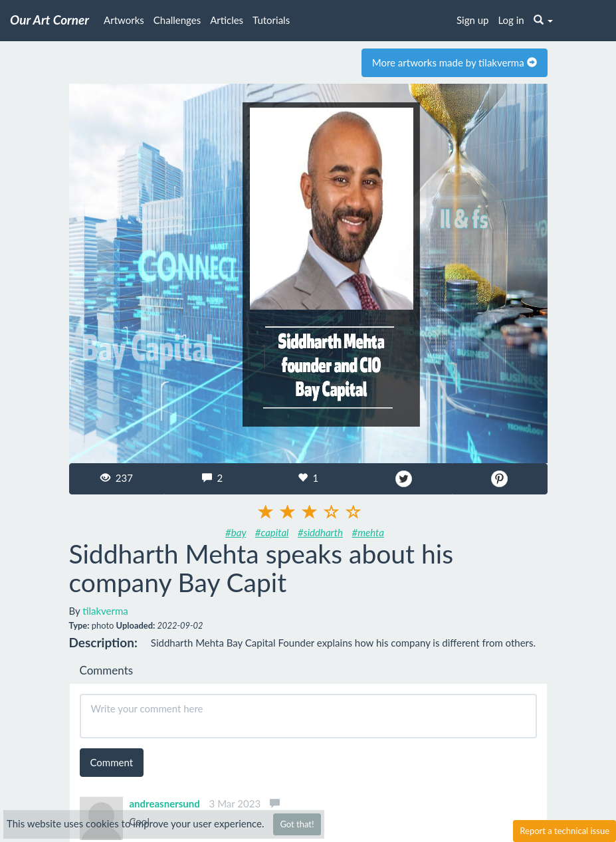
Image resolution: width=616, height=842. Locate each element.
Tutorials (271, 20)
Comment (112, 762)
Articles (227, 20)
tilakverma (105, 611)
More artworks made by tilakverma (455, 62)
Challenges (177, 20)
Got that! (297, 824)
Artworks (124, 20)
